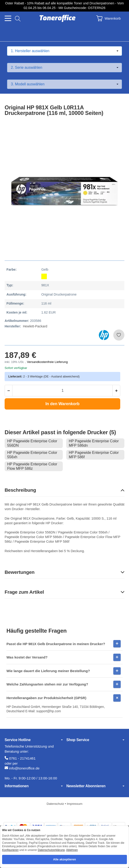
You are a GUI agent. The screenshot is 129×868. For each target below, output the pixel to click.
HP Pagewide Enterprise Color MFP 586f (94, 455)
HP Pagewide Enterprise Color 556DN (32, 443)
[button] (64, 490)
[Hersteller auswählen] (64, 51)
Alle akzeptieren (64, 859)
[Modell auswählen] (64, 84)
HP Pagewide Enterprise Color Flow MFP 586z (32, 466)
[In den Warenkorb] (62, 404)
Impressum (75, 804)
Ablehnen (72, 850)
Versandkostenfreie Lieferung (47, 362)
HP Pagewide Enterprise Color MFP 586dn (94, 443)
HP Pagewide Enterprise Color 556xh (32, 455)
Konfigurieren (10, 850)
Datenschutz (56, 804)
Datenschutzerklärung (51, 850)
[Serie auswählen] (64, 68)
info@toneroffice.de (24, 768)
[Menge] (63, 391)
